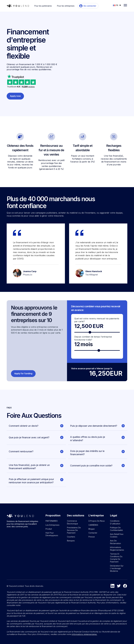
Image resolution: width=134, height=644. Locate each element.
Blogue (92, 529)
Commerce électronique (72, 522)
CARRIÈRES (93, 525)
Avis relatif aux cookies (117, 535)
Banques (71, 541)
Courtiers (71, 537)
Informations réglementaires (117, 549)
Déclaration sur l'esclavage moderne (117, 568)
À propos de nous (97, 521)
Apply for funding (23, 373)
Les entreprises (52, 525)
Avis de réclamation (115, 542)
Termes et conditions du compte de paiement (116, 558)
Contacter (93, 533)
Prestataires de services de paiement (74, 530)
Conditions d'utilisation (115, 522)
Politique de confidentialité (116, 529)
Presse (92, 537)
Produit (49, 529)
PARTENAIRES (52, 521)
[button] (117, 5)
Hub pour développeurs (52, 534)
